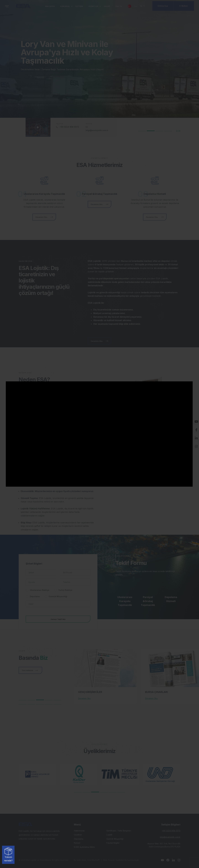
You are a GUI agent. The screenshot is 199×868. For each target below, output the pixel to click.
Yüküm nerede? (8, 855)
